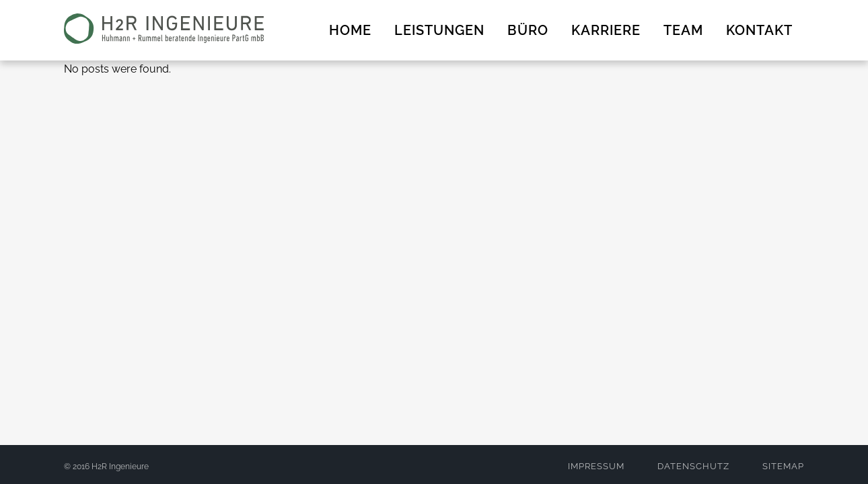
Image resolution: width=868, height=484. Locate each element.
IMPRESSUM (596, 466)
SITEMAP (783, 466)
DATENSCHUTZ (693, 466)
